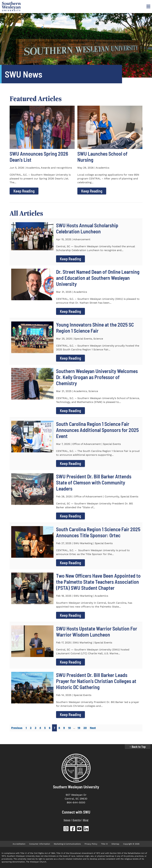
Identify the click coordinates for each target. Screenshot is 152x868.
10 (69, 728)
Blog (86, 820)
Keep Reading (24, 191)
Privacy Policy (91, 844)
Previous (17, 728)
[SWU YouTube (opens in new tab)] (79, 829)
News (67, 820)
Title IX (104, 844)
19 (79, 728)
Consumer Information (40, 844)
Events (77, 820)
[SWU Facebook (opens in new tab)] (73, 829)
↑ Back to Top (138, 747)
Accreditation (19, 844)
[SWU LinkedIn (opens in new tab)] (86, 829)
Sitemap (115, 844)
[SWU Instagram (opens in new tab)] (66, 829)
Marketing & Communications (67, 844)
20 (85, 728)
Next (93, 728)
